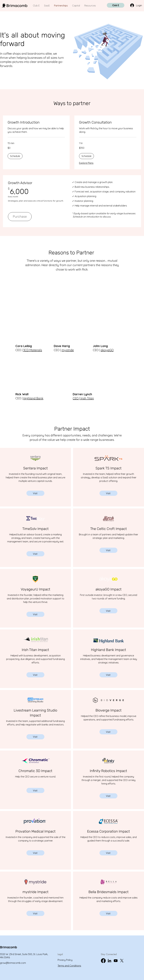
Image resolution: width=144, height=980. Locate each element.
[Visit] (35, 493)
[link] (36, 123)
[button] (15, 156)
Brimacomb (9, 947)
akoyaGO (107, 350)
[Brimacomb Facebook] (103, 961)
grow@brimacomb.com (13, 963)
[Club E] (116, 5)
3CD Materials (33, 350)
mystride (68, 350)
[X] (122, 961)
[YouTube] (116, 961)
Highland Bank (33, 398)
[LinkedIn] (109, 961)
